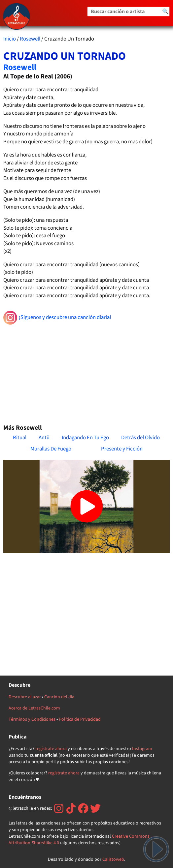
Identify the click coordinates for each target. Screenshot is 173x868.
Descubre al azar (25, 697)
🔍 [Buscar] (165, 12)
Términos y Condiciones (32, 719)
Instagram (142, 749)
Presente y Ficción (122, 449)
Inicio (10, 39)
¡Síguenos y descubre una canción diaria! (57, 318)
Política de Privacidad (80, 719)
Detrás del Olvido (140, 438)
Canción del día (59, 697)
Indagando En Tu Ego (85, 438)
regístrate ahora (51, 749)
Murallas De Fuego (51, 449)
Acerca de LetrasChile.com (34, 708)
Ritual (20, 438)
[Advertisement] (86, 371)
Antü (44, 438)
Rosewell (30, 39)
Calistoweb (113, 859)
